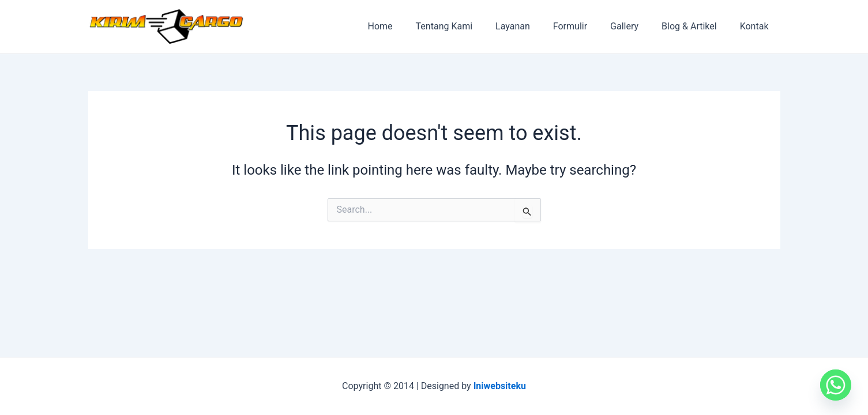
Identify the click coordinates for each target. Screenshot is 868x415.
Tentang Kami (469, 26)
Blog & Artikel (696, 26)
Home (410, 26)
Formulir (586, 26)
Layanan (533, 26)
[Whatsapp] (836, 385)
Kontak (757, 26)
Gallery (636, 26)
